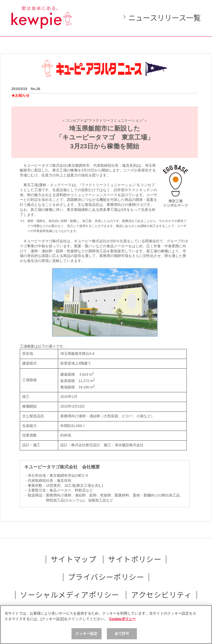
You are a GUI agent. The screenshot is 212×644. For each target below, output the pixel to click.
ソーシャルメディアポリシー (70, 595)
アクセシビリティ (162, 595)
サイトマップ (74, 559)
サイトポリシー (135, 559)
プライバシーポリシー (106, 577)
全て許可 (122, 634)
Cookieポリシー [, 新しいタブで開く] (122, 619)
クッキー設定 (86, 634)
